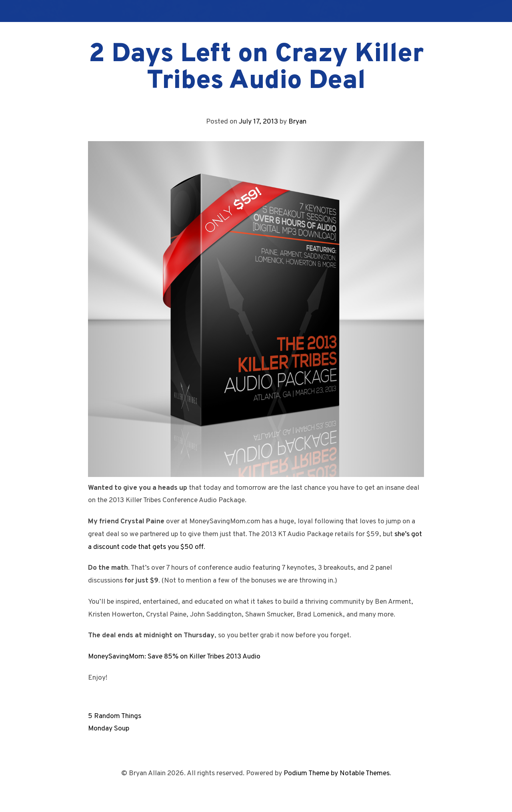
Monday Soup (109, 729)
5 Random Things (115, 716)
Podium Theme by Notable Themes (337, 773)
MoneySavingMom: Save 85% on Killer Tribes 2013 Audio (174, 657)
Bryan (297, 122)
